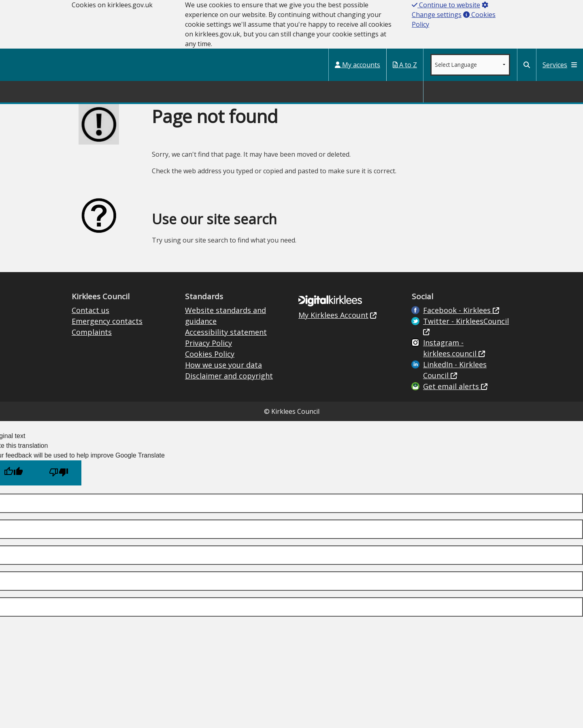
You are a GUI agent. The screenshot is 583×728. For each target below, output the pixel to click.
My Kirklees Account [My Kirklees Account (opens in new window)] (333, 315)
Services (560, 65)
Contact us (90, 310)
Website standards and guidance (226, 316)
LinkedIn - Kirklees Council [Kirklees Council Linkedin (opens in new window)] (455, 370)
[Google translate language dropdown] (470, 65)
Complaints (92, 332)
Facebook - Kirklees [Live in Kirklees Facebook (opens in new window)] (458, 310)
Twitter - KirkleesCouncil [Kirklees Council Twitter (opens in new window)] (466, 321)
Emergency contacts (107, 321)
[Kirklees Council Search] (527, 65)
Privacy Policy (209, 343)
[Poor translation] (59, 473)
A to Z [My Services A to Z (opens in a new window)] (405, 65)
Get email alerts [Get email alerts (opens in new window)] (452, 386)
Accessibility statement (226, 332)
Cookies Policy (210, 354)
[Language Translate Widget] (470, 65)
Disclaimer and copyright (229, 376)
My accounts (357, 65)
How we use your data (223, 365)
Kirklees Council (37, 65)
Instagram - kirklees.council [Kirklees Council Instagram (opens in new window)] (451, 348)
